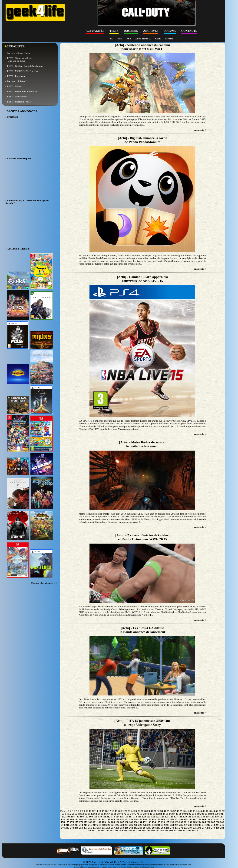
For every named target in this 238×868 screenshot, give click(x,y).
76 (138, 814)
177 (77, 822)
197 (167, 822)
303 (185, 830)
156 (145, 819)
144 (90, 819)
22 (126, 811)
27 (142, 811)
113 (113, 817)
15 (103, 811)
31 (155, 811)
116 (126, 817)
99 (213, 814)
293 (139, 830)
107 (86, 817)
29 (149, 811)
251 (86, 828)
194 (154, 822)
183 (104, 822)
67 (109, 814)
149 (113, 819)
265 (149, 828)
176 (72, 822)
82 (157, 814)
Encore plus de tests (44, 583)
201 (186, 822)
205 (204, 822)
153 (131, 819)
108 (91, 817)
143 (86, 819)
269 (167, 828)
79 (148, 814)
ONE (158, 38)
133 (203, 817)
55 (70, 814)
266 (154, 828)
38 (178, 811)
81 (154, 814)
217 (95, 825)
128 (180, 817)
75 (135, 814)
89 (180, 814)
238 (190, 825)
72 (125, 814)
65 (102, 814)
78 (144, 814)
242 (208, 825)
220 (108, 825)
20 (119, 811)
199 (177, 822)
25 (136, 811)
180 (90, 822)
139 (67, 819)
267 (158, 828)
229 (149, 825)
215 (85, 825)
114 (117, 817)
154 (136, 819)
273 (186, 828)
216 (90, 825)
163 (177, 819)
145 (95, 819)
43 (194, 811)
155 (140, 819)
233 (167, 825)
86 (170, 814)
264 (145, 828)
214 (81, 825)
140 (72, 819)
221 (113, 825)
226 (136, 825)
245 (222, 825)
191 (140, 822)
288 (116, 830)
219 (104, 825)
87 (174, 814)
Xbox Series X (143, 38)
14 (100, 811)
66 (105, 814)
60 (86, 814)
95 (200, 814)
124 (162, 817)
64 (99, 814)
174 (63, 822)
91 (187, 814)
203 (195, 822)
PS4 (129, 38)
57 (76, 814)
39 (181, 811)
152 (127, 819)
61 (89, 814)
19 (116, 811)
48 (210, 811)
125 (167, 817)
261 (131, 828)
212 (72, 825)
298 (162, 830)
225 (131, 825)
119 (139, 817)
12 (93, 811)
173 (222, 819)
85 (167, 814)
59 (83, 814)
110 (100, 817)
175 (67, 822)
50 (217, 811)
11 (90, 811)
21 (123, 811)
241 (204, 825)
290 (125, 830)
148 (108, 819)
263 (140, 828)
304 (189, 830)
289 (121, 830)
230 (154, 825)
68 (112, 814)
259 (122, 828)
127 (176, 817)
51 (220, 811)
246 (63, 828)
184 (108, 822)
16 (106, 811)
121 (148, 817)
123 (158, 817)
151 (122, 819)
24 (132, 811)
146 (99, 819)
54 (66, 814)
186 (117, 822)
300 (171, 830)
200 (181, 822)
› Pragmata (12, 117)
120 (144, 817)
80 (151, 814)
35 (168, 811)
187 (122, 822)
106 (82, 817)
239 (195, 825)
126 (171, 817)
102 (64, 817)
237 (186, 825)
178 (81, 822)
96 (203, 814)
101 (221, 814)
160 (163, 819)
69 (115, 814)
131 (194, 817)
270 (172, 828)
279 (213, 828)
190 (136, 822)
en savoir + (200, 130)
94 (196, 814)
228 (145, 825)
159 (158, 819)
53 (63, 814)
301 (176, 830)
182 (99, 822)
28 (145, 811)
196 (163, 822)
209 (222, 822)
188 (127, 822)
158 (154, 819)
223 (122, 825)
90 (183, 814)
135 (212, 817)
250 (81, 828)
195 (158, 822)
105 (77, 817)
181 (95, 822)
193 (149, 822)
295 (148, 830)
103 (68, 817)
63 (96, 814)
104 (73, 817)
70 (118, 814)
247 (67, 828)
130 (190, 817)
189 (131, 822)
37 (174, 811)
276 (199, 828)
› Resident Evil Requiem (19, 158)
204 (199, 822)
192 (145, 822)
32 (158, 811)
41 (187, 811)
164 (181, 819)
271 (177, 828)
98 (209, 814)
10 (87, 811)
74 (131, 814)
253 (95, 828)
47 (207, 811)
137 (221, 817)
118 (135, 817)
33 (161, 811)
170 (208, 819)
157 (149, 819)
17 (110, 811)
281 (222, 828)
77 (141, 814)
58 (79, 814)
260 (127, 828)
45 (200, 811)
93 (193, 814)
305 (194, 830)
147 (104, 819)
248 (72, 828)
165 (186, 819)
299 (166, 830)
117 (131, 817)
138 (63, 819)
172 (217, 819)
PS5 (120, 38)
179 (86, 822)
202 (190, 822)
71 (122, 814)
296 (153, 830)
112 (109, 817)
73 (128, 814)
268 (163, 828)
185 (113, 822)
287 (112, 830)
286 (107, 830)
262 (136, 828)
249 (77, 828)
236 (181, 825)
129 (185, 817)
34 (165, 811)
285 (103, 830)
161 (167, 819)
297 (157, 830)
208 (217, 822)
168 (199, 819)
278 (208, 828)
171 (213, 819)
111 (104, 817)
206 (208, 822)
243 (213, 825)
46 (204, 811)
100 (217, 814)
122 (153, 817)
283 (94, 830)
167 (195, 819)
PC (112, 38)
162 (172, 819)
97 (206, 814)
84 (164, 814)
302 (180, 830)
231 (158, 825)
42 (191, 811)
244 (217, 825)
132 (199, 817)
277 (204, 828)
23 (129, 811)
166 (190, 819)
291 (130, 830)
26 (139, 811)
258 (117, 828)
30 (152, 811)
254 (99, 828)
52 (223, 811)
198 (172, 822)
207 (213, 822)
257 (113, 828)
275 (195, 828)
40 (184, 811)
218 (99, 825)
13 (97, 811)
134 (208, 817)
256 (108, 828)
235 (177, 825)
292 (134, 830)
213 (76, 825)
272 (181, 828)
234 (172, 825)
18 (113, 811)
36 (171, 811)
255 (104, 828)
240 (199, 825)
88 (177, 814)
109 (95, 817)
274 (190, 828)
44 (197, 811)
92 (190, 814)
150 (117, 819)
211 (67, 825)
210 (63, 825)
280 (217, 828)
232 (163, 825)
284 (98, 830)
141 (77, 819)
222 (117, 825)
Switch (169, 38)
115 (122, 817)
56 (73, 814)
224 (127, 825)
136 (217, 817)
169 (204, 819)
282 (89, 830)
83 (161, 814)
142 (81, 819)
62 (92, 814)
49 (213, 811)
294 (144, 830)
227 (140, 825)
